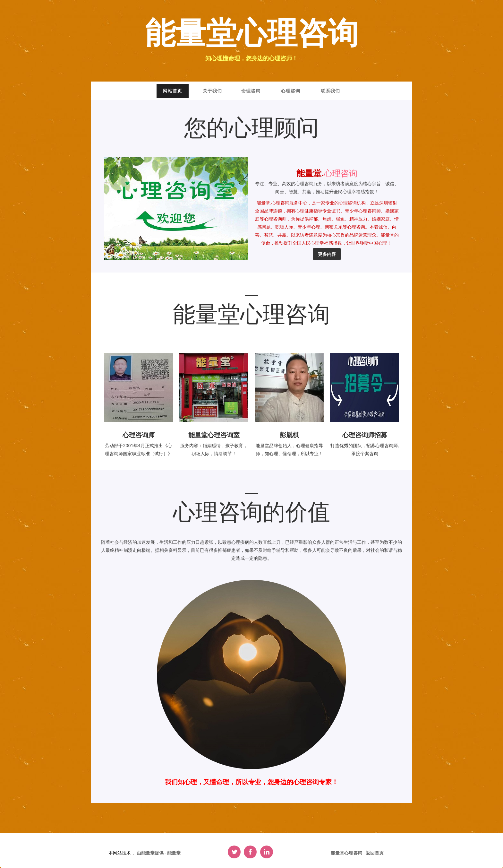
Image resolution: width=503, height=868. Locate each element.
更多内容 (327, 254)
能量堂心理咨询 (252, 34)
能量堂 (174, 853)
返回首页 (375, 853)
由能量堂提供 (151, 853)
